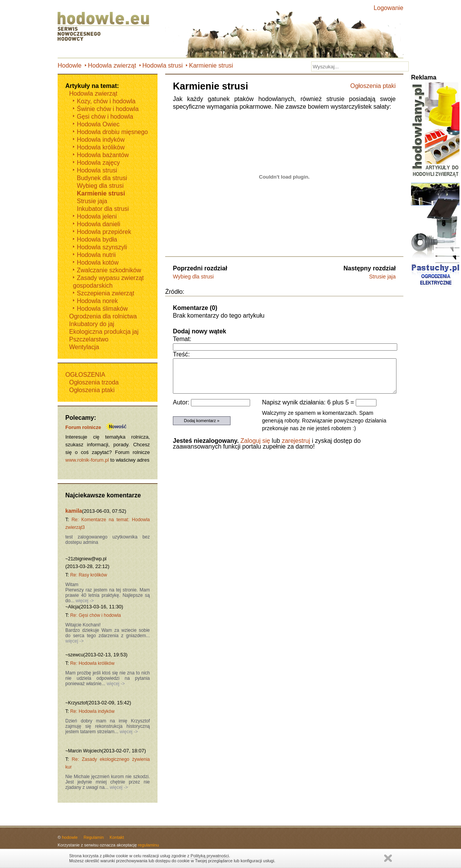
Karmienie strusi (211, 65)
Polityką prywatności (210, 856)
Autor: (182, 402)
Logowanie (389, 8)
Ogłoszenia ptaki (373, 86)
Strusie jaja (382, 277)
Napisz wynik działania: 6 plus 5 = (309, 402)
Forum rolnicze (83, 427)
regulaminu (148, 845)
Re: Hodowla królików (92, 663)
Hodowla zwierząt (112, 65)
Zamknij (388, 858)
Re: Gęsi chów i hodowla (96, 615)
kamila (74, 511)
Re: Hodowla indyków (92, 711)
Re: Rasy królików (89, 575)
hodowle (70, 837)
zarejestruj (296, 441)
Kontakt (117, 837)
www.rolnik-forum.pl (87, 460)
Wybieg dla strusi (193, 277)
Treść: (181, 354)
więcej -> (84, 601)
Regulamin (94, 837)
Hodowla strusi (163, 65)
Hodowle (70, 65)
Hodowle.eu (106, 27)
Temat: (182, 339)
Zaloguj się (255, 441)
